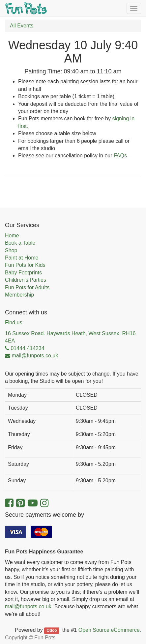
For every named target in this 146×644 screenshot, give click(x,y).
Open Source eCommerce (109, 630)
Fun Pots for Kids (25, 265)
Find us (14, 322)
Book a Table (20, 243)
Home (12, 236)
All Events (22, 26)
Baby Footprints (23, 273)
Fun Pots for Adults (27, 287)
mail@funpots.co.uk (28, 606)
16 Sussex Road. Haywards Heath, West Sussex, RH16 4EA (70, 337)
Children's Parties (26, 280)
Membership (19, 295)
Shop (11, 250)
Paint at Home (22, 258)
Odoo (52, 630)
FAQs (120, 156)
